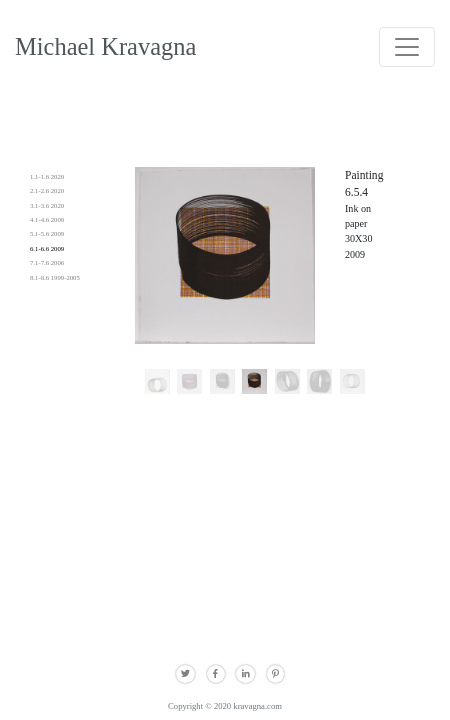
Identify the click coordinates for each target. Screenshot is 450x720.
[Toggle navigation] (407, 47)
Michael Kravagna (105, 46)
